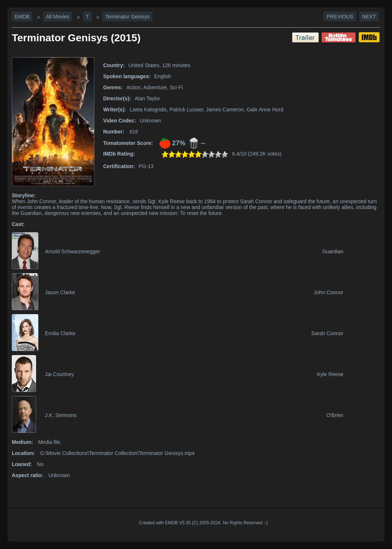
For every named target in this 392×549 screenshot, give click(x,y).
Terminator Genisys (127, 17)
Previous (340, 17)
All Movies (58, 17)
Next (369, 17)
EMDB (22, 17)
